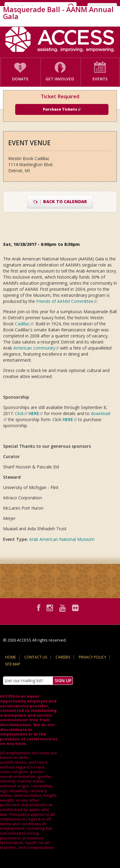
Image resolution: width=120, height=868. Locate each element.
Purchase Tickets (62, 109)
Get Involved (60, 79)
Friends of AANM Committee (67, 301)
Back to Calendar (60, 201)
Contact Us (36, 657)
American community (36, 348)
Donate (20, 79)
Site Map (13, 664)
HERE (36, 413)
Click (21, 413)
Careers (63, 657)
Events (100, 79)
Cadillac (24, 324)
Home (10, 657)
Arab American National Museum (62, 539)
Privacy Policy (93, 657)
